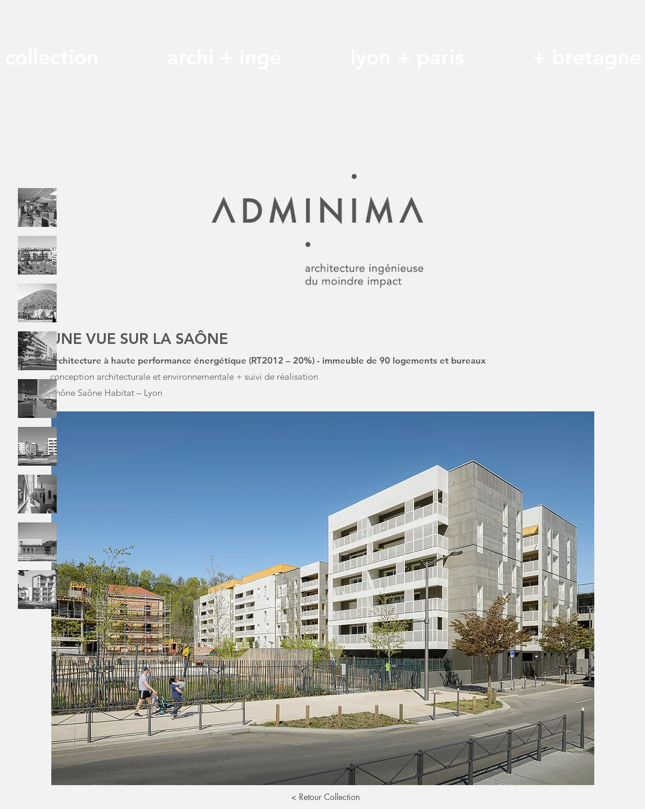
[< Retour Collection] (326, 797)
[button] (323, 598)
